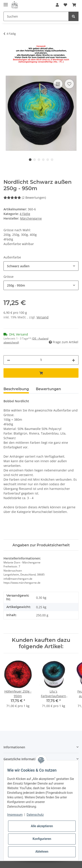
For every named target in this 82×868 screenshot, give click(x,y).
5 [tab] (48, 160)
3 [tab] (39, 160)
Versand (43, 317)
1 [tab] (30, 160)
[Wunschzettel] (65, 5)
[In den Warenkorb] (7, 73)
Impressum (15, 815)
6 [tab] (52, 160)
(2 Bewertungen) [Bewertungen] (25, 198)
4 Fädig (25, 214)
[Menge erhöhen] (73, 360)
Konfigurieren (42, 839)
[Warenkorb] (74, 5)
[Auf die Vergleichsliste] (58, 84)
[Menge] (41, 360)
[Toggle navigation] (6, 3)
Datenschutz (35, 815)
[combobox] (41, 266)
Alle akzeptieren (42, 826)
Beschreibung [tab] (16, 389)
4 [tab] (43, 160)
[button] (57, 5)
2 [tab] (35, 160)
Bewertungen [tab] (48, 389)
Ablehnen (42, 852)
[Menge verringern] (9, 360)
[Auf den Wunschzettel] (69, 84)
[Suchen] (36, 16)
